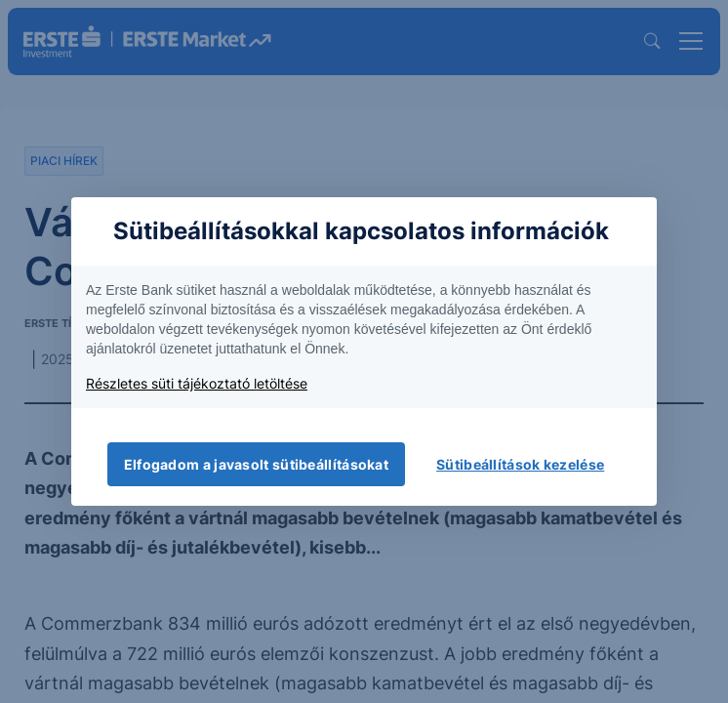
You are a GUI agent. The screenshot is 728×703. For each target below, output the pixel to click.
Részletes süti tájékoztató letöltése (197, 383)
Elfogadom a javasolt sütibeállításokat (256, 464)
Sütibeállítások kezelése (520, 464)
